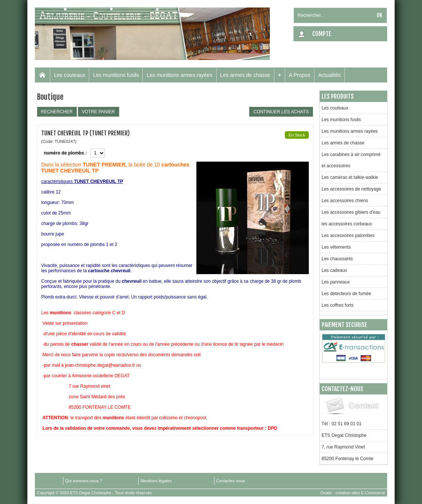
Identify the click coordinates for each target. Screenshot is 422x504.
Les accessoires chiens (345, 201)
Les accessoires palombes (348, 235)
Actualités (330, 75)
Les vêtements (336, 247)
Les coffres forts (337, 305)
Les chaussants (337, 259)
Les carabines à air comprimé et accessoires (351, 160)
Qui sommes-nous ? (84, 481)
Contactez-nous (231, 481)
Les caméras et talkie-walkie (350, 177)
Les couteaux (70, 75)
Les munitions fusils (116, 75)
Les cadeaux (334, 270)
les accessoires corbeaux (347, 224)
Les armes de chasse (245, 75)
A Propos (300, 75)
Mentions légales (156, 481)
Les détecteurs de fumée (346, 294)
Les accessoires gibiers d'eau (351, 212)
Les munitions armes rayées (179, 75)
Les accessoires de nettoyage (351, 189)
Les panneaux (336, 282)
